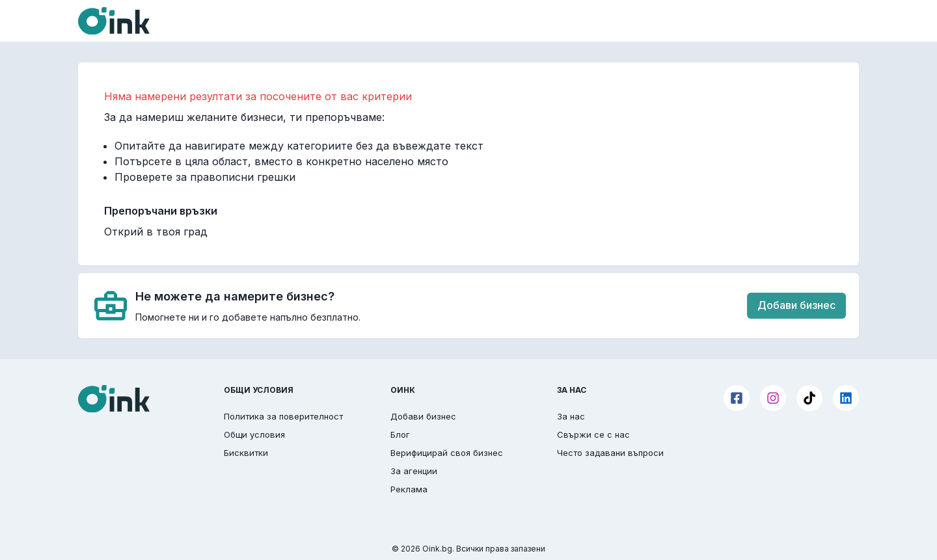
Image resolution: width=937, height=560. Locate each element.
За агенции (414, 471)
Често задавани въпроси (610, 453)
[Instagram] (773, 398)
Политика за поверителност (283, 416)
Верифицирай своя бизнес (447, 453)
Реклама (409, 489)
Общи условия (254, 434)
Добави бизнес (796, 305)
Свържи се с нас (593, 434)
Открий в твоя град (156, 232)
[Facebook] (737, 398)
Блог (400, 434)
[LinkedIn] (846, 398)
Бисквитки (246, 453)
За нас (571, 416)
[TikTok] (809, 398)
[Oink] (114, 21)
